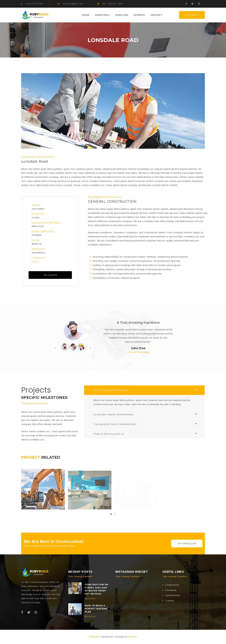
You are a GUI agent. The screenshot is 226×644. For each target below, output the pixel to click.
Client (36, 205)
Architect (39, 249)
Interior (36, 261)
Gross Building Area (46, 223)
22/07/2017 (91, 599)
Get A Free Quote (187, 544)
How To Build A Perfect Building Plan (96, 609)
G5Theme (132, 637)
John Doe (138, 348)
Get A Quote (192, 15)
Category (38, 258)
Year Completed (43, 232)
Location (38, 214)
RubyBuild (94, 637)
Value (36, 240)
